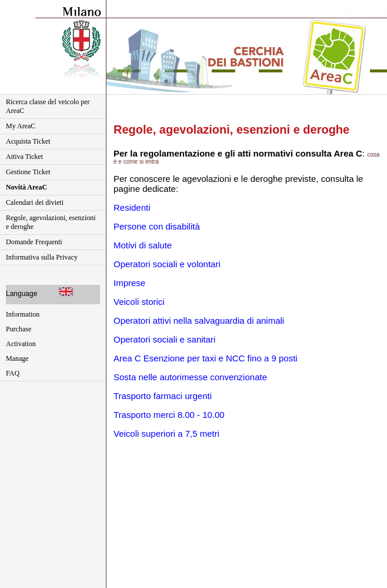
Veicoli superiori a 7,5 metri (166, 433)
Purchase (19, 329)
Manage (17, 358)
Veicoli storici (139, 302)
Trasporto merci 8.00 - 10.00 (169, 415)
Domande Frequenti (34, 242)
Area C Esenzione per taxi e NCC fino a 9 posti (206, 358)
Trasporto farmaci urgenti (163, 396)
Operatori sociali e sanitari (164, 339)
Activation (21, 344)
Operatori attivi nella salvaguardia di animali (199, 320)
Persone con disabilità (157, 226)
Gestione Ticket (28, 172)
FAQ (13, 373)
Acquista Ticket (28, 141)
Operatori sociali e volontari (167, 264)
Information (23, 314)
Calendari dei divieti (35, 202)
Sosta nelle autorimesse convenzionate (190, 377)
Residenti (132, 207)
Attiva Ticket (24, 157)
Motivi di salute (143, 245)
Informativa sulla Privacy (42, 257)
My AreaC (21, 126)
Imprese (129, 283)
